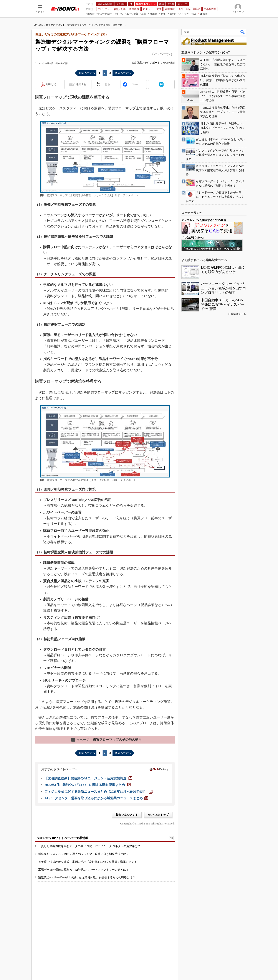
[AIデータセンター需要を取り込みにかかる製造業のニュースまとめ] (96, 798)
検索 (243, 32)
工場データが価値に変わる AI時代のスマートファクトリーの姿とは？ (84, 870)
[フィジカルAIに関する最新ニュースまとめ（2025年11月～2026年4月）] (99, 792)
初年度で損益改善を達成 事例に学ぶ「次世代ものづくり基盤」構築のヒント (88, 862)
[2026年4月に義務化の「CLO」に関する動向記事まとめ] (88, 785)
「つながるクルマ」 (193, 238)
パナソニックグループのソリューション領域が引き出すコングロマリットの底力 (223, 288)
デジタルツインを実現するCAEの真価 (204, 220)
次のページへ (123, 73)
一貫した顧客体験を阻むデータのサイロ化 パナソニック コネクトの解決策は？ (89, 846)
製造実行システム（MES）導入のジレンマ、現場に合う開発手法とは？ (84, 854)
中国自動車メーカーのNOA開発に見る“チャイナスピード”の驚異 (223, 304)
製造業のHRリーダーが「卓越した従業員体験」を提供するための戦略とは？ (87, 877)
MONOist (38, 25)
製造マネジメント (55, 25)
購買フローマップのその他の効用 (106, 740)
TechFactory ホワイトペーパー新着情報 (62, 838)
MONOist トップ (158, 815)
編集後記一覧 (239, 314)
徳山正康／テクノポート (146, 63)
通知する (81, 84)
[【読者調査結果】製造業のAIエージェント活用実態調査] (88, 778)
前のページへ (87, 73)
